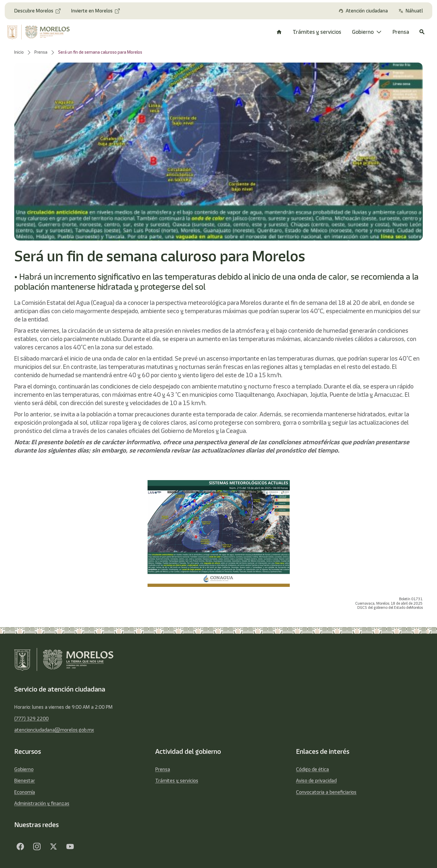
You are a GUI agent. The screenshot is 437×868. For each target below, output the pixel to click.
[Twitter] (53, 847)
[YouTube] (70, 847)
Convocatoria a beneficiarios (326, 792)
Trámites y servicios (177, 781)
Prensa (163, 769)
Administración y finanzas (42, 803)
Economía (25, 792)
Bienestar (25, 781)
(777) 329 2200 (31, 719)
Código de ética (312, 769)
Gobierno (24, 769)
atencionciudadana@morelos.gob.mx (54, 730)
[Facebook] (20, 847)
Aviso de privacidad (316, 781)
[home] (43, 32)
